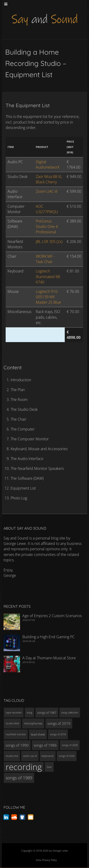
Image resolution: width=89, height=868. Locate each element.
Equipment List (23, 488)
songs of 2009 (70, 745)
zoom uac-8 (30, 756)
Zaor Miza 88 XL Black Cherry (49, 179)
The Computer (23, 429)
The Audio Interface (27, 459)
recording (24, 767)
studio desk (12, 723)
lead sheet (38, 734)
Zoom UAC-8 (47, 191)
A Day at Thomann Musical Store (49, 658)
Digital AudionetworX (48, 164)
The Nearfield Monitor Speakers (37, 468)
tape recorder (14, 713)
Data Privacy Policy (46, 860)
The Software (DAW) (27, 478)
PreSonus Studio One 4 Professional (47, 226)
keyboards (48, 756)
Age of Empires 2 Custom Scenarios (52, 616)
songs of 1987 (47, 713)
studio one (12, 756)
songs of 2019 (59, 723)
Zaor (49, 767)
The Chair (18, 419)
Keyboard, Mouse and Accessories (39, 449)
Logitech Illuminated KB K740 (48, 276)
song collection (70, 713)
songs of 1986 (45, 745)
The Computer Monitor (30, 439)
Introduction (21, 380)
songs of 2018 (58, 734)
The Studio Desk (24, 409)
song (29, 713)
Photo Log (19, 498)
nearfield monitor (16, 734)
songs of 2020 (67, 756)
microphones (33, 723)
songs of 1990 (17, 745)
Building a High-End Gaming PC (49, 637)
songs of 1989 (19, 778)
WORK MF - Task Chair (45, 259)
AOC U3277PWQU (47, 209)
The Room (19, 400)
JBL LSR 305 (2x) (49, 242)
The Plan (18, 390)
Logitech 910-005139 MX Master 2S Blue (48, 297)
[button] (31, 147)
